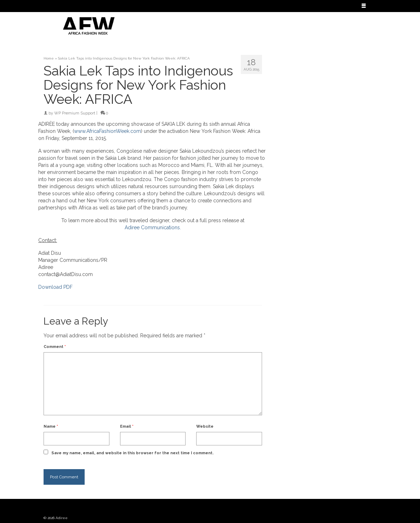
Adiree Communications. (153, 227)
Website (205, 426)
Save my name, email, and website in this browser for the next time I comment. (132, 453)
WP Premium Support (75, 113)
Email (127, 426)
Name (51, 426)
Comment (55, 347)
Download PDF (55, 287)
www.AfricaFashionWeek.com (107, 131)
